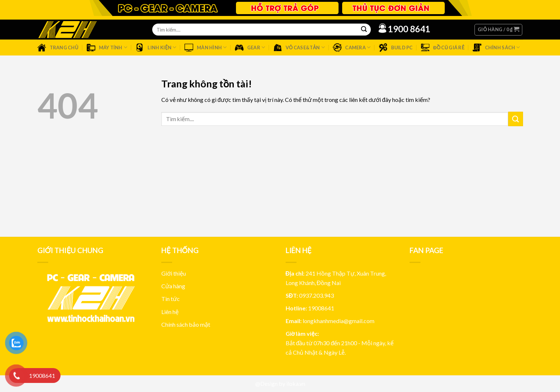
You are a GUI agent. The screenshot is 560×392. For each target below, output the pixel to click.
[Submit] (515, 119)
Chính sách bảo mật (186, 324)
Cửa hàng (173, 286)
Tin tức (171, 299)
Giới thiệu (174, 273)
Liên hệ (170, 312)
